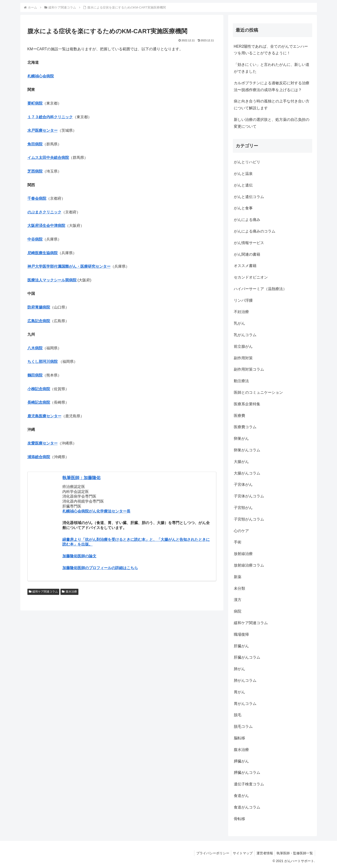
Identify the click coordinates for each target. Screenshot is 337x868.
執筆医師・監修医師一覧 (294, 853)
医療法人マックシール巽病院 (52, 280)
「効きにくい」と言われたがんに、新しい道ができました (272, 68)
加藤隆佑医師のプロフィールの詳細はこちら (100, 568)
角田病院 (35, 144)
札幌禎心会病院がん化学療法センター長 (96, 511)
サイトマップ (240, 853)
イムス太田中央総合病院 (48, 158)
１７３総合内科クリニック (50, 117)
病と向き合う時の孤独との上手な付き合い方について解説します (272, 105)
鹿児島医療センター (44, 416)
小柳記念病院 (39, 389)
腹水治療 (69, 592)
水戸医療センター (43, 130)
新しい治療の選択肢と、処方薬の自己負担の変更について (272, 123)
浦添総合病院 (39, 457)
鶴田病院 (35, 375)
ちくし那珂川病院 (43, 362)
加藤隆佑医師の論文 (79, 556)
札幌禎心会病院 (41, 76)
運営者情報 (263, 853)
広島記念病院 (39, 321)
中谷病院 (35, 239)
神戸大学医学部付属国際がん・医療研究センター (69, 266)
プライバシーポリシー (208, 853)
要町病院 (35, 103)
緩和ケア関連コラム (43, 592)
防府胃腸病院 (39, 307)
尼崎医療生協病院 (43, 253)
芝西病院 (35, 171)
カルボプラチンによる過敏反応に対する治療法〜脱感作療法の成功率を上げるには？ (272, 86)
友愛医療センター (43, 443)
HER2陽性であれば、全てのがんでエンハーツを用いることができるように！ (271, 50)
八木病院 (35, 348)
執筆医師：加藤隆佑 (81, 478)
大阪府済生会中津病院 (46, 226)
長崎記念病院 (39, 402)
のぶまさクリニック (44, 212)
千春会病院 (37, 198)
